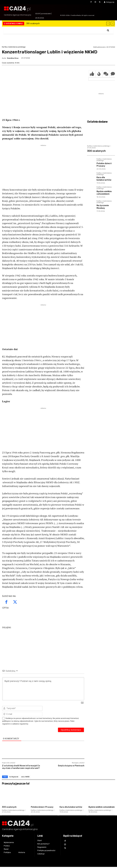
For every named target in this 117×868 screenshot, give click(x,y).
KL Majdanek (14, 777)
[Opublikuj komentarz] (71, 730)
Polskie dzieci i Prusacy (103, 163)
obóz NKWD (25, 777)
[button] (108, 30)
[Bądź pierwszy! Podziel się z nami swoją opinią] (43, 689)
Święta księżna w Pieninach (71, 766)
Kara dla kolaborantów (103, 176)
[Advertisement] (43, 166)
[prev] (108, 24)
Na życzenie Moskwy (105, 201)
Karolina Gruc (13, 58)
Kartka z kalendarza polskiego (14, 47)
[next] (112, 24)
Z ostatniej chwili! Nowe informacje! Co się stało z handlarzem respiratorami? (21, 767)
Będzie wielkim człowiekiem (103, 189)
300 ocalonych (33, 23)
